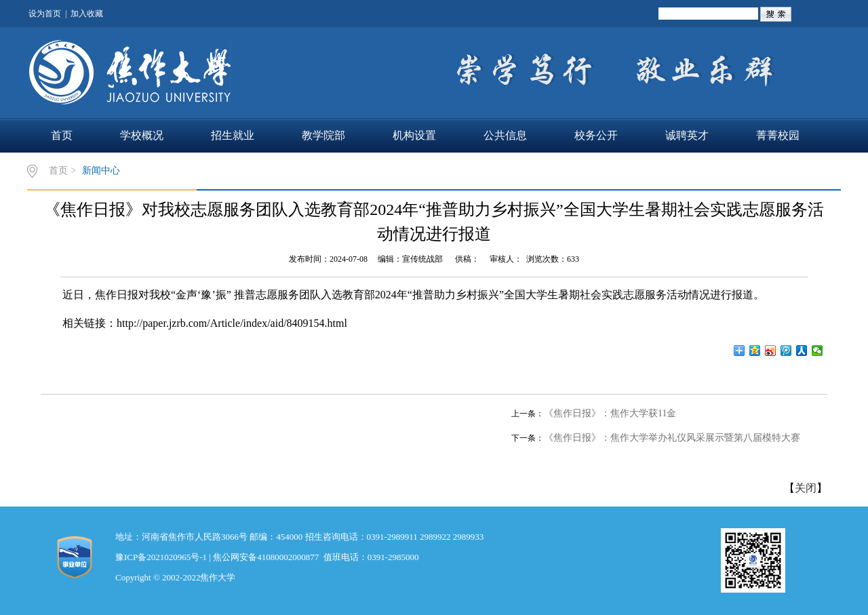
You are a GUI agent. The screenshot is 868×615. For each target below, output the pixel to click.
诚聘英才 (687, 135)
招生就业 (233, 135)
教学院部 (323, 135)
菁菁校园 (778, 135)
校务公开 (596, 135)
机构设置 (414, 135)
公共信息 (505, 135)
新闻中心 (101, 171)
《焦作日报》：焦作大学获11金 (610, 413)
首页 (62, 135)
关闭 (806, 488)
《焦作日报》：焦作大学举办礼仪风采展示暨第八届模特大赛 (672, 438)
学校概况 (142, 135)
